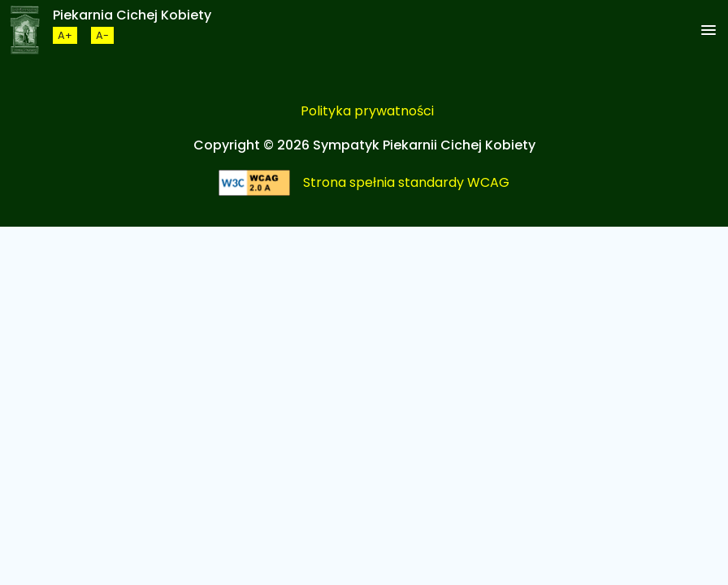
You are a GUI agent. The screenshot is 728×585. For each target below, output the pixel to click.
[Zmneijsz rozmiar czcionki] (102, 35)
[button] (708, 31)
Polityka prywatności (367, 111)
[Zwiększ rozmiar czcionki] (65, 35)
